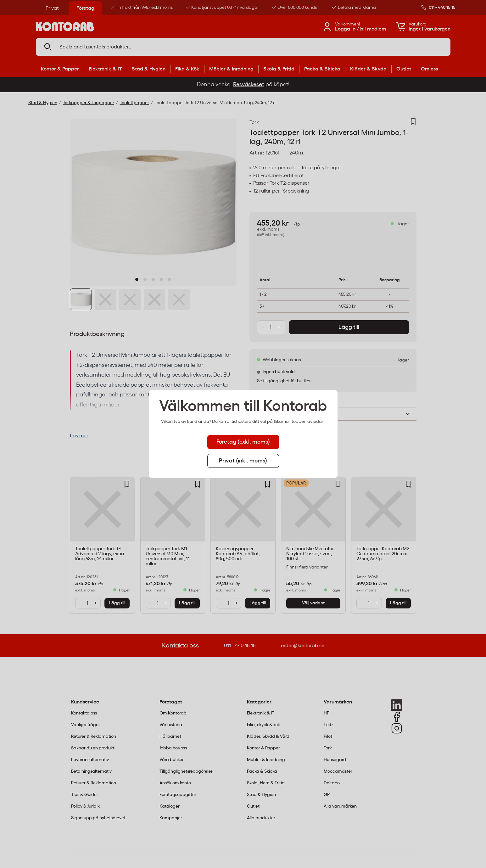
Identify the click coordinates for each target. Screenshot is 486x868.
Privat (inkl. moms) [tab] (243, 461)
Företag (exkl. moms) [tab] (243, 442)
